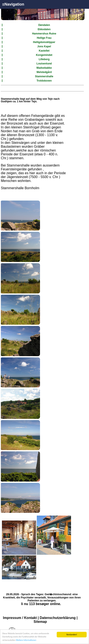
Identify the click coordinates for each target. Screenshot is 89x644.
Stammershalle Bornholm (20, 188)
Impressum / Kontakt (20, 618)
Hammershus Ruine (44, 34)
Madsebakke (44, 68)
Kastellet (44, 51)
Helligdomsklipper (44, 42)
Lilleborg (44, 59)
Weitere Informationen (26, 640)
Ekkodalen (44, 29)
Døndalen (44, 25)
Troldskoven (44, 81)
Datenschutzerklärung (58, 618)
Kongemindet (44, 55)
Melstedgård (44, 72)
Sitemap (40, 622)
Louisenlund (44, 64)
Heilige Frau (44, 38)
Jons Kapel (44, 46)
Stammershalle (44, 76)
